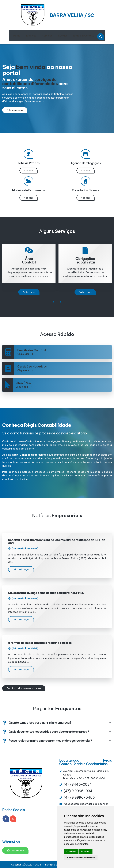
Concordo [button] (71, 851)
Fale (15, 110)
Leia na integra (21, 569)
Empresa (31, 36)
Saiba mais (29, 292)
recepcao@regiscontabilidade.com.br (86, 804)
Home (17, 36)
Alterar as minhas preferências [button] (81, 858)
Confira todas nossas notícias (24, 688)
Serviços (47, 36)
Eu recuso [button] (85, 851)
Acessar (28, 171)
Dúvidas (63, 36)
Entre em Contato (84, 36)
